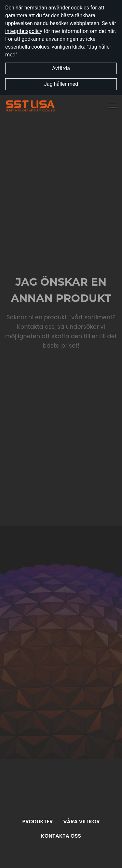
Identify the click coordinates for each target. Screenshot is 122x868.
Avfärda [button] (61, 68)
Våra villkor (81, 822)
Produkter (37, 822)
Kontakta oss (61, 836)
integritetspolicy (24, 31)
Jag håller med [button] (61, 84)
